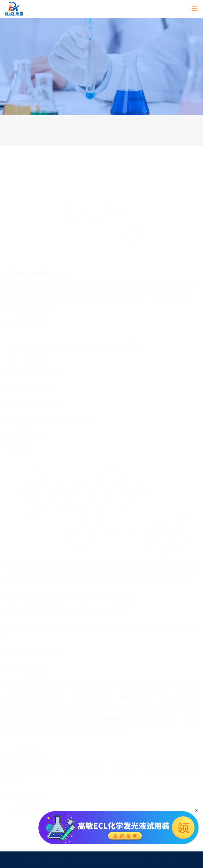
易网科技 (173, 860)
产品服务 (53, 123)
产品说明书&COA (150, 138)
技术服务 (150, 123)
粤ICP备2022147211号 (126, 860)
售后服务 (53, 138)
